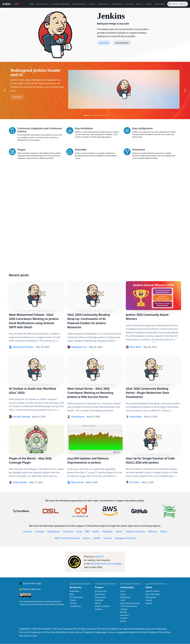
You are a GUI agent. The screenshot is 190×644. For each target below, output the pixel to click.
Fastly (79, 531)
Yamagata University (125, 538)
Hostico (86, 538)
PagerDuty (107, 531)
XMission (153, 531)
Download (104, 43)
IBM (87, 531)
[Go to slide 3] (95, 115)
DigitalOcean (54, 531)
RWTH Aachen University (67, 538)
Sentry (119, 531)
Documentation (122, 43)
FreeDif (97, 538)
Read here (17, 97)
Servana (107, 538)
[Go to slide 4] (100, 115)
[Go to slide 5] (105, 115)
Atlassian (28, 531)
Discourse (68, 531)
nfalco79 (99, 557)
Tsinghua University (135, 531)
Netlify (96, 531)
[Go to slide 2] (90, 115)
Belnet (164, 531)
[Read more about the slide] (124, 89)
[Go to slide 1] (85, 115)
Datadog (40, 531)
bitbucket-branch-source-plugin (106, 564)
